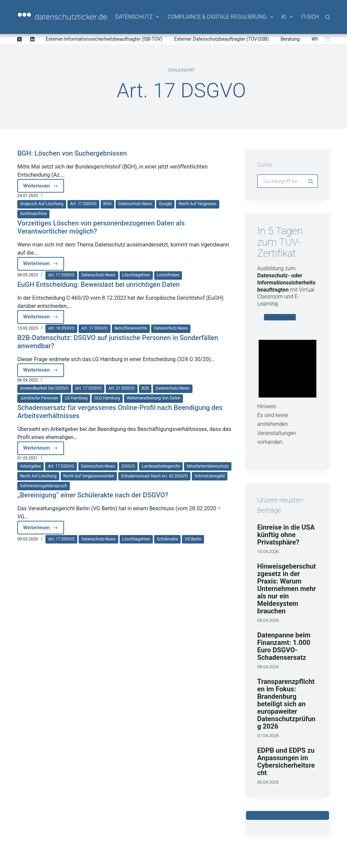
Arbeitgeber (30, 466)
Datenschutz (138, 17)
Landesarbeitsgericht (161, 466)
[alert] (288, 390)
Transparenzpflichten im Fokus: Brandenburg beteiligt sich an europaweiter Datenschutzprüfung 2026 (286, 704)
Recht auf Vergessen (197, 204)
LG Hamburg (76, 398)
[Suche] (328, 17)
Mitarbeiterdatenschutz (208, 466)
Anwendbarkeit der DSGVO (44, 388)
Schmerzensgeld (210, 476)
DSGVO (128, 466)
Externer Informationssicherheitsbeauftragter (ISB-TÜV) (104, 39)
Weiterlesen (44, 188)
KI (288, 17)
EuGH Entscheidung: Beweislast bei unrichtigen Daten (98, 284)
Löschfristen (168, 275)
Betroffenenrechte (131, 328)
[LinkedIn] (32, 39)
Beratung (290, 39)
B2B (145, 388)
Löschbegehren (136, 275)
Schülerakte (168, 539)
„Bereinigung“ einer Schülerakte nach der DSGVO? (93, 495)
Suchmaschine (33, 214)
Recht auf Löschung (38, 476)
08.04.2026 (268, 667)
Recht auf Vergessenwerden (89, 476)
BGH (107, 204)
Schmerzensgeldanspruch (43, 486)
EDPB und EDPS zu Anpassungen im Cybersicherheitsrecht (286, 762)
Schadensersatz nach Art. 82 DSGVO (154, 476)
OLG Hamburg (107, 398)
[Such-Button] (311, 181)
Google (165, 204)
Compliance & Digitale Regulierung (221, 17)
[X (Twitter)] (19, 39)
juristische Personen (39, 398)
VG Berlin (193, 539)
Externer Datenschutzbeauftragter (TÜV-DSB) (221, 39)
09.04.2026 (268, 620)
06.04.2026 (268, 782)
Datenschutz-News (135, 204)
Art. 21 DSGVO (122, 388)
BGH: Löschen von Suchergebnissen (72, 153)
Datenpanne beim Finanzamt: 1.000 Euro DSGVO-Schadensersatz (284, 646)
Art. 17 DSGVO (83, 204)
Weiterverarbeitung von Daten (154, 398)
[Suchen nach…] (281, 181)
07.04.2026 (268, 736)
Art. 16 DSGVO (61, 328)
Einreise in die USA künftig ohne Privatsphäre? (286, 535)
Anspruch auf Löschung (42, 204)
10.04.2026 (268, 551)
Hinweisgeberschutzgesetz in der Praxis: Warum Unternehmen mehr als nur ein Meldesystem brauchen (287, 589)
